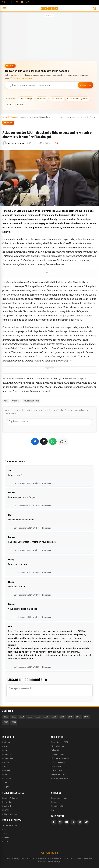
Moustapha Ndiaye (31, 401)
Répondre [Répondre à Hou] (47, 667)
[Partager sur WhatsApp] (53, 441)
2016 (86, 717)
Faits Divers (7, 778)
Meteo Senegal (58, 746)
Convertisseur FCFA (60, 742)
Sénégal (8, 123)
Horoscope (56, 766)
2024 (22, 717)
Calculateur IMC (58, 762)
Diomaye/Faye (26, 99)
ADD (6, 401)
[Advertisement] (50, 36)
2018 (70, 717)
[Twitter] (17, 2)
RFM (4, 830)
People (6, 762)
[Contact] (3, 2)
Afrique (6, 786)
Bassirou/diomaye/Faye (78, 99)
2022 (38, 717)
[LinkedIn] (80, 822)
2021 (46, 717)
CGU (53, 810)
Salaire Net (56, 750)
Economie (7, 754)
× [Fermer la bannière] (92, 65)
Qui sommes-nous (59, 798)
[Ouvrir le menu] (5, 8)
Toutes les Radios (10, 826)
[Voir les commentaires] (63, 442)
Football (6, 770)
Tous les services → (60, 778)
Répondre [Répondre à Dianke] (47, 506)
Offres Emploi (57, 770)
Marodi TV (7, 802)
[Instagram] (73, 822)
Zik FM (5, 834)
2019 (62, 717)
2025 (14, 717)
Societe (6, 746)
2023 (30, 717)
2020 (54, 717)
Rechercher (85, 85)
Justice (6, 750)
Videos (5, 782)
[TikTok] (86, 822)
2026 (6, 717)
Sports (5, 766)
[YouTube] (22, 2)
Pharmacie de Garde (60, 758)
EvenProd (7, 806)
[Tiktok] (28, 2)
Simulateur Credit (59, 774)
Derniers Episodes (10, 798)
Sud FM (6, 838)
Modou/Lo (42, 99)
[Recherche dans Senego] (49, 85)
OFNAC (20, 104)
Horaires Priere (57, 754)
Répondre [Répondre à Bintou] (47, 617)
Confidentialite (57, 806)
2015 (6, 722)
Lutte (5, 774)
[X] (60, 822)
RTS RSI (6, 842)
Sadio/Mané (57, 99)
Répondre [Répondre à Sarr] (47, 483)
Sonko (9, 104)
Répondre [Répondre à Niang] (47, 573)
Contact (55, 802)
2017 (78, 717)
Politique (6, 742)
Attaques (16, 401)
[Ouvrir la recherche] (95, 8)
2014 (14, 722)
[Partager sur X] (44, 441)
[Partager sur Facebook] (35, 441)
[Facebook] (12, 2)
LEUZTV (6, 810)
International (8, 758)
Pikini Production (10, 814)
